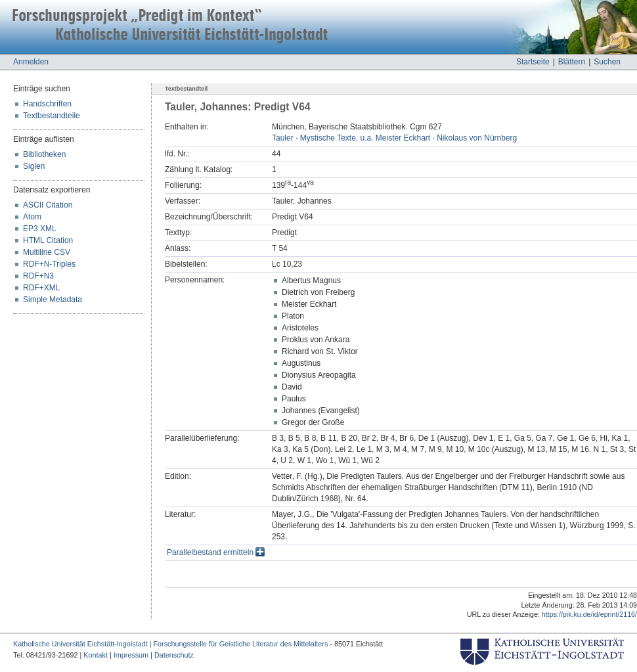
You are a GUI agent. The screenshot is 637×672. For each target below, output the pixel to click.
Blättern (572, 62)
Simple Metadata (53, 300)
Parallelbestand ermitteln (216, 552)
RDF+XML (41, 288)
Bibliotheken (44, 154)
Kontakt (96, 655)
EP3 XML (40, 229)
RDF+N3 (38, 276)
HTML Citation (48, 240)
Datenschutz (174, 655)
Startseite (533, 62)
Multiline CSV (47, 252)
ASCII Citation (48, 205)
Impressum (131, 655)
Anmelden (31, 62)
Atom (32, 217)
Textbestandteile (52, 116)
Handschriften (47, 104)
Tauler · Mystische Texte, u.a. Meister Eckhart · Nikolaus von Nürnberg (394, 138)
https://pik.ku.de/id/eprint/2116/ (589, 614)
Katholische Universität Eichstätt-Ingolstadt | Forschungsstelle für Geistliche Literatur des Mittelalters (170, 644)
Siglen (34, 166)
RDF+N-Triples (49, 264)
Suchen (607, 62)
